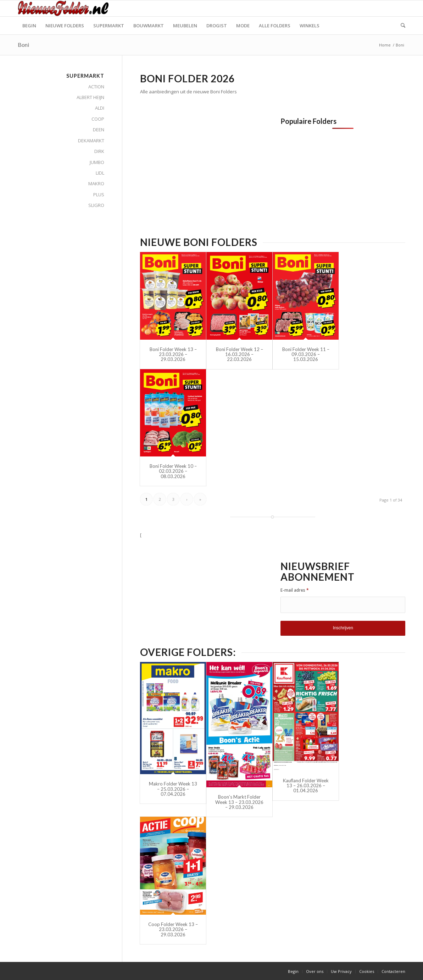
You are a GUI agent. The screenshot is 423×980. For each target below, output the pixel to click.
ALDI (100, 108)
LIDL (100, 173)
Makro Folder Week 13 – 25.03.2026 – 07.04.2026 (173, 789)
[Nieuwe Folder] (65, 8)
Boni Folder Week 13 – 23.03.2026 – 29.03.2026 (173, 354)
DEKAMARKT (91, 141)
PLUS (99, 195)
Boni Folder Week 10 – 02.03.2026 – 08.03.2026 (173, 471)
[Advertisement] (200, 167)
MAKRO (96, 184)
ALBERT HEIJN (90, 97)
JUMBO (97, 162)
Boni (23, 45)
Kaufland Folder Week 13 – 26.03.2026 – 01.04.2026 (306, 786)
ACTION (96, 87)
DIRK (99, 151)
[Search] (401, 26)
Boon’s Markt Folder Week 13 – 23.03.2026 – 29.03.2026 (239, 802)
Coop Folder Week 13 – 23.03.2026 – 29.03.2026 (173, 929)
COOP (98, 119)
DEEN (99, 130)
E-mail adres (295, 590)
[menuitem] (29, 26)
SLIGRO (96, 205)
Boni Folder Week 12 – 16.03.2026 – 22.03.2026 (240, 354)
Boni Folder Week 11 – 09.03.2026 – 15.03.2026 (306, 354)
